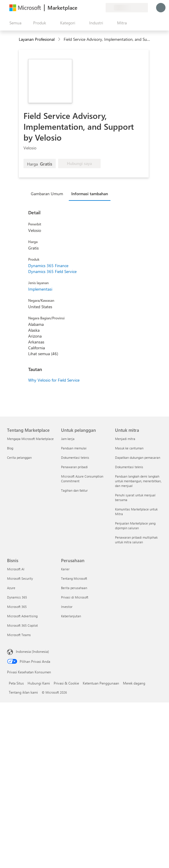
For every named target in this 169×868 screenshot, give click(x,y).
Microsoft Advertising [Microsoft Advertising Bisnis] (22, 616)
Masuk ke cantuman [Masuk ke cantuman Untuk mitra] (129, 448)
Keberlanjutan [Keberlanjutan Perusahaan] (71, 616)
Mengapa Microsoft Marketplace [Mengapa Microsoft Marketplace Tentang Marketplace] (30, 439)
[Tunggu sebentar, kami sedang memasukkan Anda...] (161, 8)
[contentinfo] (60, 39)
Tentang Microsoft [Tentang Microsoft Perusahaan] (74, 578)
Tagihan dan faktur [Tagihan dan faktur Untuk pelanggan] (74, 490)
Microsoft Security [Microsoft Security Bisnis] (20, 578)
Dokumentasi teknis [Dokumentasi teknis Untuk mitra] (129, 467)
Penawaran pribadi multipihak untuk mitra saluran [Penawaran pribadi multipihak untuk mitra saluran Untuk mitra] (136, 540)
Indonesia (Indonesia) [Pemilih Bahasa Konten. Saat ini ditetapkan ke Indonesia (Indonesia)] (32, 651)
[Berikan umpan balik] (80, 8)
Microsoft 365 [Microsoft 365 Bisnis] (17, 607)
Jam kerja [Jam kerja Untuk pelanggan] (68, 439)
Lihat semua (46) (43, 354)
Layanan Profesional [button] (37, 39)
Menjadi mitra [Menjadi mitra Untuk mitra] (125, 439)
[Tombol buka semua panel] (14, 23)
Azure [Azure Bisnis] (11, 588)
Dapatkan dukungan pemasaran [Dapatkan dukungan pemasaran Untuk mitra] (138, 457)
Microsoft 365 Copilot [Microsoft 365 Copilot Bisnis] (22, 625)
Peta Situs (16, 683)
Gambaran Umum (47, 194)
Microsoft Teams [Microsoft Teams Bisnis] (19, 635)
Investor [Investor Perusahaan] (67, 607)
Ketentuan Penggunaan (101, 683)
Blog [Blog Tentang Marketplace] (10, 448)
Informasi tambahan (90, 194)
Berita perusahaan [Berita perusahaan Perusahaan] (74, 588)
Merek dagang (134, 683)
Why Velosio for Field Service (54, 380)
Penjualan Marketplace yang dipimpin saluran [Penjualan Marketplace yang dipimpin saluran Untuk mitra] (135, 526)
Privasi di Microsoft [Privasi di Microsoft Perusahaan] (75, 597)
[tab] (48, 193)
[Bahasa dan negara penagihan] (127, 8)
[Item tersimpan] (94, 8)
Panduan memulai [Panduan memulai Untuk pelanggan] (74, 448)
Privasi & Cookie (66, 683)
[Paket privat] (101, 8)
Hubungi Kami (39, 683)
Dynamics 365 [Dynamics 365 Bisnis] (17, 597)
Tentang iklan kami (23, 692)
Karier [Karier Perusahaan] (65, 569)
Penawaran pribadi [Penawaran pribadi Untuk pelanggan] (74, 467)
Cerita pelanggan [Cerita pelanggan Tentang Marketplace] (19, 457)
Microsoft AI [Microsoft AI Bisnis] (16, 569)
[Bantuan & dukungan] (87, 8)
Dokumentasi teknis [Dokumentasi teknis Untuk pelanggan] (75, 457)
